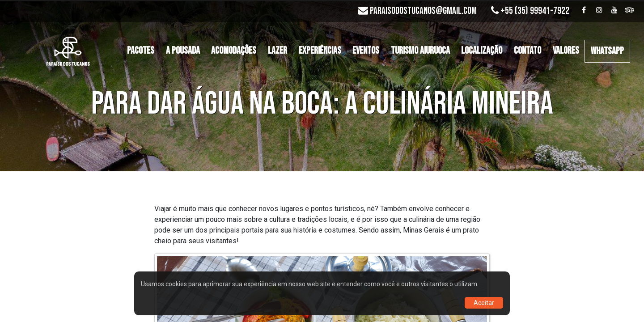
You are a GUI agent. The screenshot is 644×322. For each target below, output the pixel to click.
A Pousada (183, 51)
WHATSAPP (607, 51)
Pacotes (141, 51)
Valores (566, 51)
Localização (482, 51)
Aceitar (484, 303)
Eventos (366, 51)
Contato (527, 51)
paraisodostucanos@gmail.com (423, 11)
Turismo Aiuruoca (420, 51)
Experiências (320, 51)
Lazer (278, 51)
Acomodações (234, 51)
